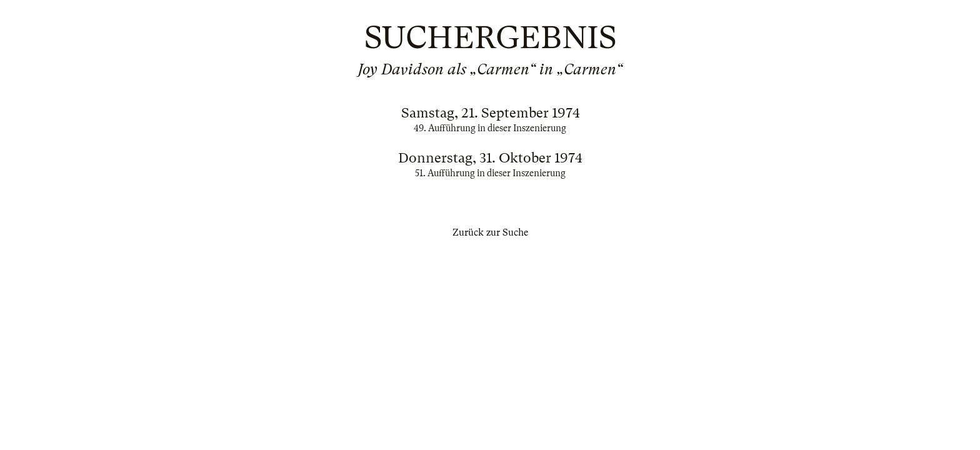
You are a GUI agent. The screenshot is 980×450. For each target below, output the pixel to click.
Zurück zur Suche (490, 232)
